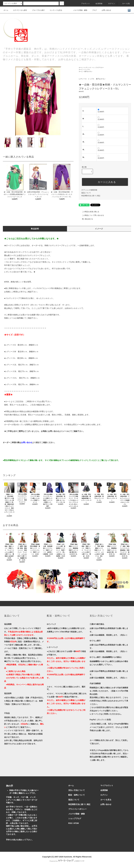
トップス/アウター (98, 68)
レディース (88, 68)
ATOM (76, 823)
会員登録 (97, 4)
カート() (124, 4)
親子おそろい (88, 71)
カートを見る (106, 800)
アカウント (84, 4)
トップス (87, 69)
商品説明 (35, 229)
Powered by (67, 861)
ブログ (93, 10)
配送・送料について (77, 795)
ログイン (110, 4)
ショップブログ (75, 818)
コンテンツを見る (54, 10)
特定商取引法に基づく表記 (91, 196)
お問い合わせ (105, 10)
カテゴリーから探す (19, 10)
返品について (86, 193)
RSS (70, 823)
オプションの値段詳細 (89, 190)
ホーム (6, 10)
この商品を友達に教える (89, 212)
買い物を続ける (86, 219)
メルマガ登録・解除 (79, 10)
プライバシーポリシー (77, 809)
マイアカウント (107, 785)
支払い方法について (77, 790)
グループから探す (37, 10)
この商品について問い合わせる (91, 215)
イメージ (99, 229)
